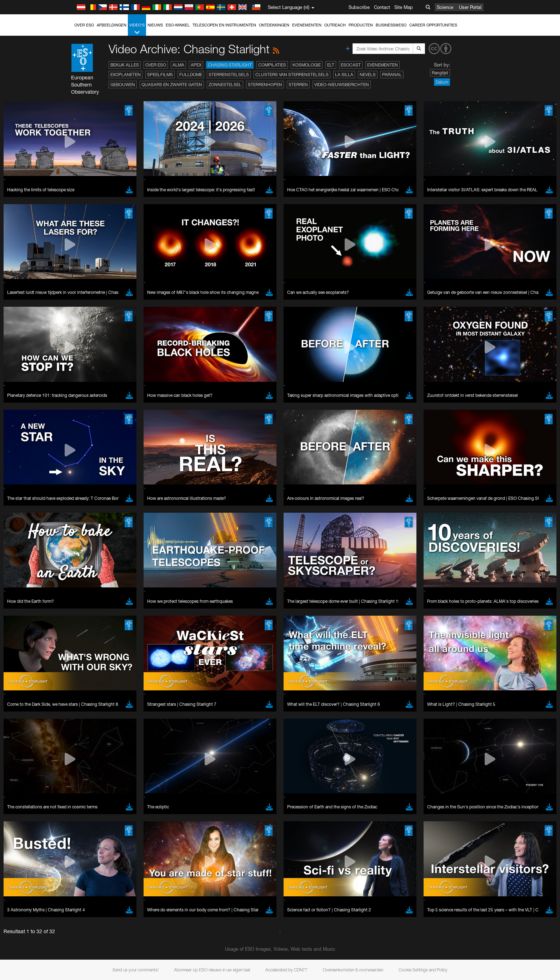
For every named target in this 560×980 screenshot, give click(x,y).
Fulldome (191, 75)
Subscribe (359, 7)
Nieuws (155, 25)
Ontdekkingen (274, 25)
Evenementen (307, 25)
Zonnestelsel (225, 85)
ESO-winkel (178, 25)
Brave (83, 959)
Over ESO (84, 25)
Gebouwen (123, 85)
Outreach (335, 25)
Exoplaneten (126, 75)
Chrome (86, 966)
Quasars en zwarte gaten (172, 85)
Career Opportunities (433, 25)
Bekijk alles (125, 65)
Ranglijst (440, 73)
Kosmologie (307, 65)
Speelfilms (160, 75)
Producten (361, 25)
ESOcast (351, 65)
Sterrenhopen (265, 85)
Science (445, 7)
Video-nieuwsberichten (342, 85)
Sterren (298, 85)
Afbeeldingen (112, 25)
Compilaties (272, 65)
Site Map (404, 7)
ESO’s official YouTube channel (224, 834)
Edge (83, 972)
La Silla (344, 75)
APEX (196, 65)
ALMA (178, 65)
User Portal (470, 7)
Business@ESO (391, 25)
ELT (331, 65)
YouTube (72, 834)
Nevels (368, 75)
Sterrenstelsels (229, 75)
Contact (382, 7)
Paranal (392, 75)
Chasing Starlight (230, 65)
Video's (137, 29)
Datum (442, 82)
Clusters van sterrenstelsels (292, 75)
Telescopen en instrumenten (224, 25)
